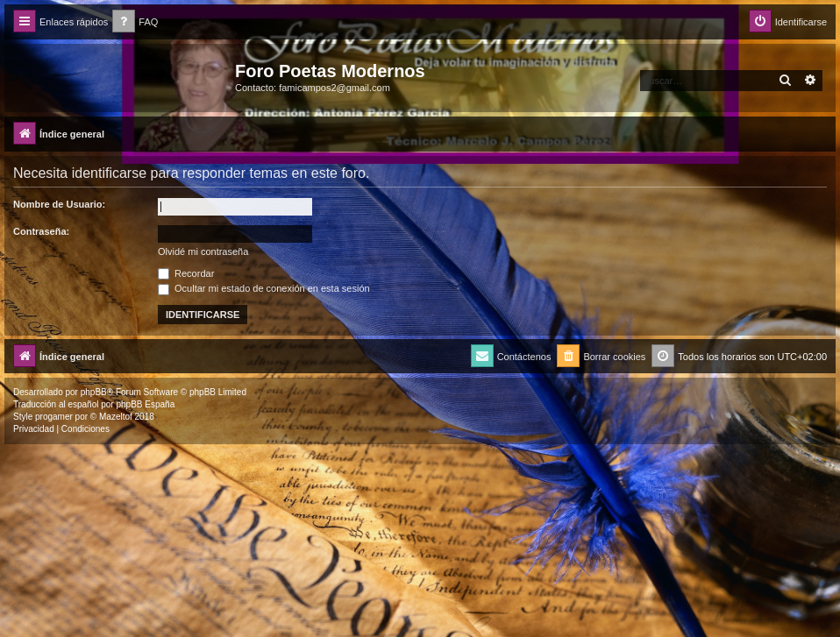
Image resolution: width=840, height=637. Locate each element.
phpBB (94, 392)
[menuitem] (135, 22)
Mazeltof (116, 417)
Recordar (186, 273)
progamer (54, 417)
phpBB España (145, 404)
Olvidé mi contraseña (203, 251)
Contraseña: (41, 231)
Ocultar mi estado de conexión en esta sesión (264, 288)
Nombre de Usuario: (59, 204)
